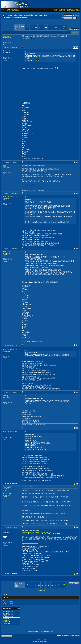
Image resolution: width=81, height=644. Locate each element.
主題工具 (75, 33)
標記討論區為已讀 (73, 10)
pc (3, 531)
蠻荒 (4, 166)
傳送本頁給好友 (9, 604)
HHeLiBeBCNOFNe (10, 197)
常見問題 (62, 10)
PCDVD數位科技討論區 (10, 10)
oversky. (6, 396)
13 (36, 27)
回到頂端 (77, 636)
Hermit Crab (7, 51)
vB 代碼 (4, 619)
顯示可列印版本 (9, 601)
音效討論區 (43, 15)
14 (39, 27)
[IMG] (4, 622)
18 (53, 27)
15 (43, 27)
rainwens (6, 36)
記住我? (76, 16)
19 (56, 27)
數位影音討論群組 (30, 15)
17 (49, 27)
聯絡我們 (59, 636)
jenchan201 (7, 487)
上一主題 (38, 591)
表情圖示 (5, 620)
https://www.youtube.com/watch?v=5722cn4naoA (36, 532)
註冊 (56, 10)
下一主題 (43, 591)
